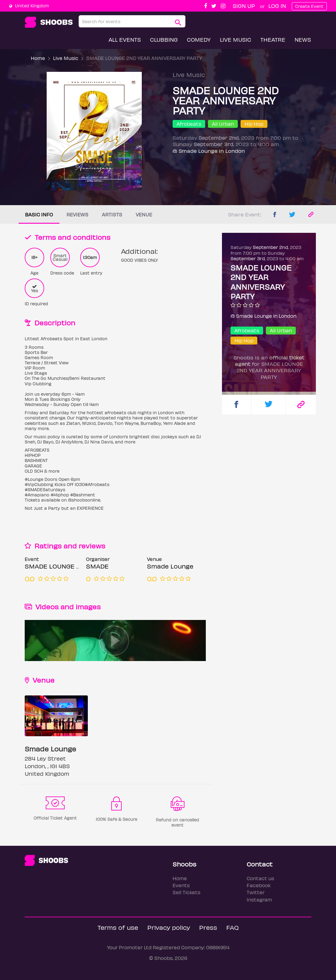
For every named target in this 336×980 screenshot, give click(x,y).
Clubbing (164, 39)
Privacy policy (169, 927)
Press (208, 927)
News (303, 39)
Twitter (256, 892)
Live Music (236, 39)
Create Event (309, 6)
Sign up (244, 6)
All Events (125, 39)
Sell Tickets (186, 892)
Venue (144, 214)
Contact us (260, 878)
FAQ (232, 927)
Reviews (77, 214)
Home (38, 58)
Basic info (39, 214)
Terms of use (118, 927)
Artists (112, 214)
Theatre (273, 39)
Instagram (259, 900)
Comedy (199, 39)
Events (181, 885)
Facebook (259, 885)
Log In (277, 6)
